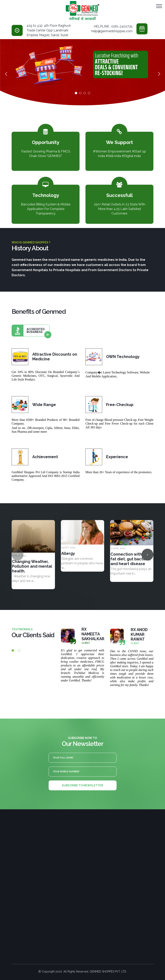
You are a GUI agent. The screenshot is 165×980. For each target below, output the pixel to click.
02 (80, 93)
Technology (46, 192)
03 (85, 93)
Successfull (120, 192)
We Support (119, 139)
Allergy (68, 553)
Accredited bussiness (31, 331)
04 (89, 93)
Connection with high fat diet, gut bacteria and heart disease (131, 559)
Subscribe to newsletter (82, 785)
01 (76, 93)
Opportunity (46, 139)
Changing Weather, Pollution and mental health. (32, 566)
